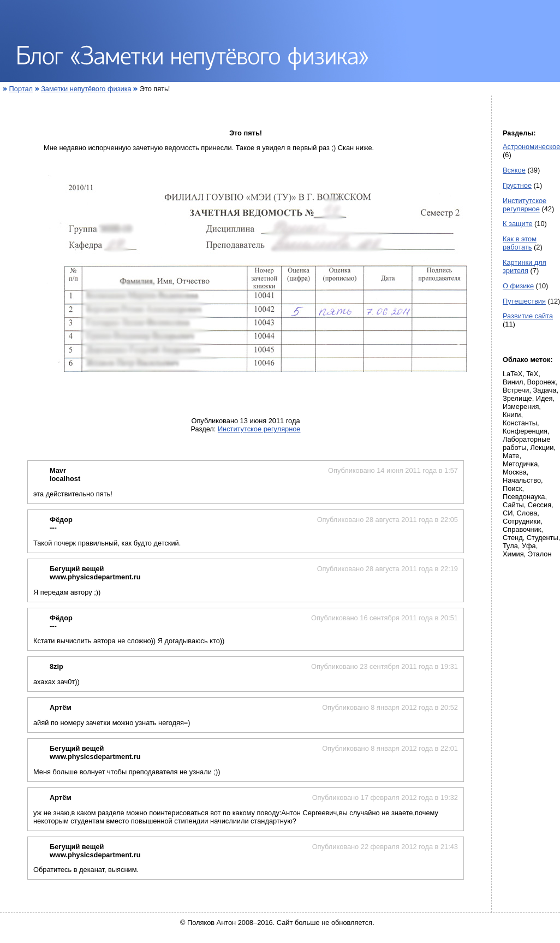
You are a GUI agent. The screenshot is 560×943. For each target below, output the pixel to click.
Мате (511, 456)
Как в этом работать (520, 243)
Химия (513, 554)
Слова (527, 513)
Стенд (513, 538)
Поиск (512, 488)
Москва (515, 472)
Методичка (520, 464)
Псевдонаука (524, 497)
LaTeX (513, 374)
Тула (510, 546)
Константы (520, 423)
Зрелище (517, 398)
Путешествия (524, 301)
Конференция (525, 431)
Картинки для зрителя (525, 266)
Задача (545, 390)
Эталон (540, 554)
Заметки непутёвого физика (86, 89)
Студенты (543, 538)
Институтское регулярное (259, 429)
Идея (544, 398)
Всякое (514, 170)
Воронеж (542, 382)
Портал (21, 89)
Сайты (513, 505)
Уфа (529, 546)
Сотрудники (522, 521)
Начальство (522, 480)
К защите (518, 224)
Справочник (522, 529)
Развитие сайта (528, 316)
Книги (512, 415)
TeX (532, 374)
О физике (518, 286)
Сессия (540, 505)
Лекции (542, 447)
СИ (508, 513)
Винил (513, 382)
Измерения (521, 407)
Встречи (516, 390)
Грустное (517, 185)
